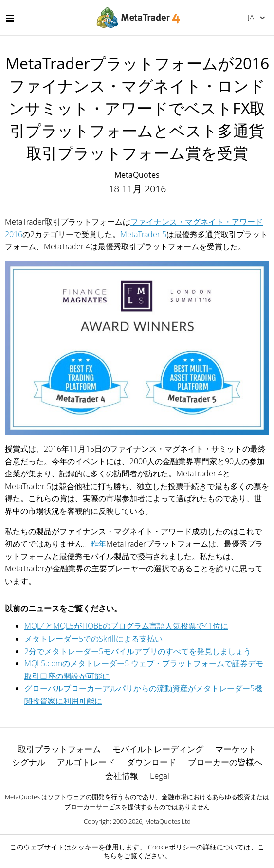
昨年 (98, 544)
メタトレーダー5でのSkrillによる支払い (93, 639)
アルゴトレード (86, 762)
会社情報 (122, 776)
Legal (160, 776)
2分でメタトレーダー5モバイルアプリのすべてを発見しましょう (138, 651)
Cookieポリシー (172, 847)
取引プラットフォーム (59, 749)
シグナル (29, 762)
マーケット (236, 749)
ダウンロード (151, 762)
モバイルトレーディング (158, 749)
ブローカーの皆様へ (225, 762)
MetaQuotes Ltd (168, 821)
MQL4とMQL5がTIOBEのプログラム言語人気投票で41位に (126, 626)
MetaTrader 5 (143, 234)
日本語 (251, 17)
